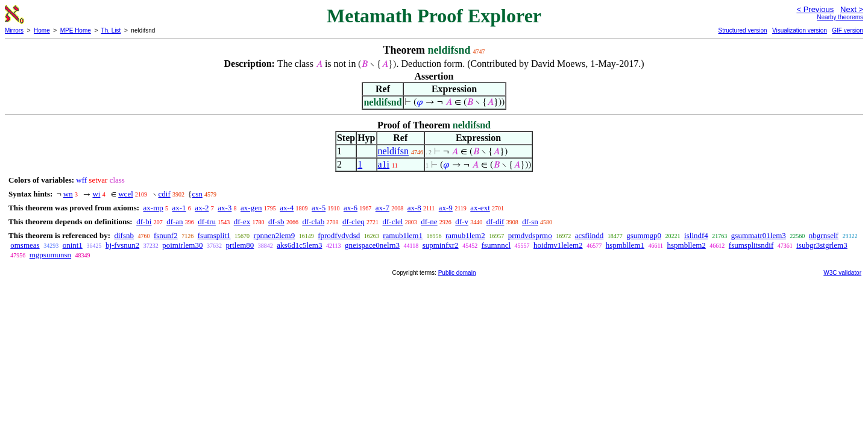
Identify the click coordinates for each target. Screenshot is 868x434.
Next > (852, 9)
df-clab (313, 222)
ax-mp (153, 208)
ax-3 (225, 208)
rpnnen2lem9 (275, 235)
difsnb (124, 235)
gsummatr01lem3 (759, 235)
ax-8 (414, 208)
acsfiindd (590, 235)
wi (96, 194)
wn (68, 194)
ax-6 (351, 208)
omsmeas (25, 245)
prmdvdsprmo (530, 235)
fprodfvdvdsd (339, 235)
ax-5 (319, 208)
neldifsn (394, 151)
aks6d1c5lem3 (299, 245)
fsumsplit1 (214, 235)
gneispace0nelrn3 (372, 245)
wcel (126, 194)
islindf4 (696, 235)
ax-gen (251, 208)
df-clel (393, 222)
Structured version (742, 30)
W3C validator (842, 273)
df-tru (207, 222)
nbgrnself (824, 235)
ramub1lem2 (465, 235)
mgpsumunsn (50, 255)
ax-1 (179, 208)
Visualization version (800, 30)
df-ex (242, 222)
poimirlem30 (182, 245)
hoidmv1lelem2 (558, 245)
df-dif (495, 222)
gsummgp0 (644, 235)
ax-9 (446, 208)
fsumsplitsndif (751, 245)
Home (42, 30)
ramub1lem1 (403, 235)
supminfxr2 (441, 245)
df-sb (276, 222)
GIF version (848, 30)
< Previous (815, 9)
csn (197, 194)
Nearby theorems (840, 17)
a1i (384, 164)
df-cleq (354, 222)
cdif (165, 194)
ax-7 (382, 208)
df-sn (530, 222)
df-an (175, 222)
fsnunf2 (166, 235)
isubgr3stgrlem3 (822, 245)
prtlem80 (240, 245)
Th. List (111, 30)
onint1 (73, 245)
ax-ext (480, 208)
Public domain (457, 273)
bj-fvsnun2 (122, 245)
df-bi (144, 222)
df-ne (429, 222)
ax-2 (202, 208)
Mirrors (14, 30)
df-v (462, 222)
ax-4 (287, 208)
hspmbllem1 (625, 245)
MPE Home (76, 30)
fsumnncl (496, 245)
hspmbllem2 (687, 245)
